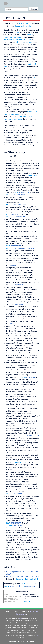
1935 (20, 23)
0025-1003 (15, 523)
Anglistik (30, 35)
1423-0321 (23, 192)
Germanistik (18, 37)
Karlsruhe (28, 23)
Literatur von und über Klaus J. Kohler (21, 576)
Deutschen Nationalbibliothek (27, 579)
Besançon (27, 40)
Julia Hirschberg (19, 462)
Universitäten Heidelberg (13, 40)
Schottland (30, 42)
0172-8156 (30, 377)
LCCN (6, 586)
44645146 (16, 525)
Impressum (11, 641)
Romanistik (8, 37)
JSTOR (9, 525)
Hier (29, 618)
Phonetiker (28, 26)
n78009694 (14, 586)
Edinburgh (20, 42)
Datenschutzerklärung (27, 641)
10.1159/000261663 (17, 205)
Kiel (34, 78)
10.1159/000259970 (17, 195)
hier (21, 618)
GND (23, 584)
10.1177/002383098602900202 (21, 248)
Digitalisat (13, 265)
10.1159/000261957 (30, 435)
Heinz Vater (33, 175)
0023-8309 (15, 246)
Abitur (17, 32)
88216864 (30, 586)
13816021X (30, 584)
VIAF (23, 586)
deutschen (19, 26)
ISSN (16, 192)
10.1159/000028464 (17, 494)
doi (7, 195)
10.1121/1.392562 (16, 217)
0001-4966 (15, 214)
